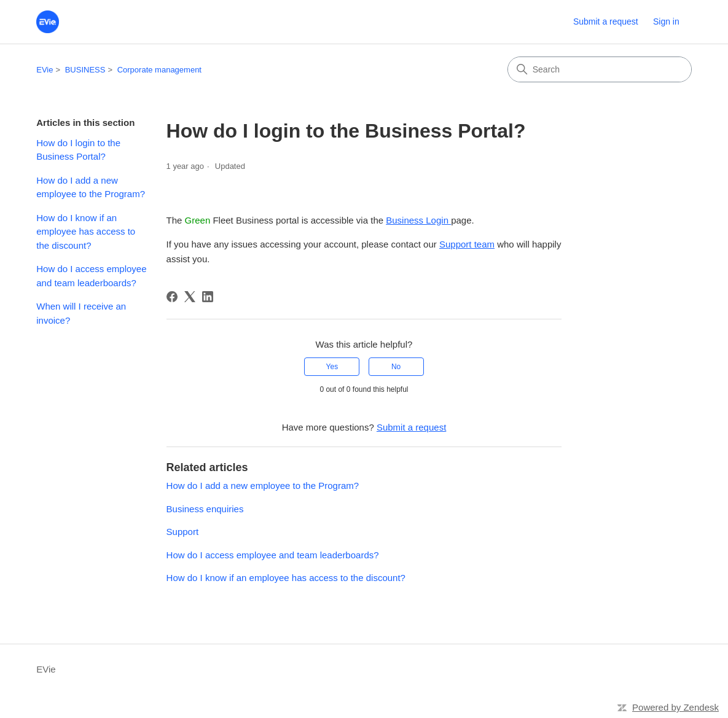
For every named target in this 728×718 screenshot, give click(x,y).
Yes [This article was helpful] (332, 367)
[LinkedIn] (208, 297)
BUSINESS (85, 70)
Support (183, 532)
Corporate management (159, 70)
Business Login (418, 220)
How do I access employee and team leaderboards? (91, 276)
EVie (45, 70)
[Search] (600, 69)
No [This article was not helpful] (396, 367)
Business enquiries (205, 509)
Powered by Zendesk (675, 707)
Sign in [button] (666, 21)
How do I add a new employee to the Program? (91, 187)
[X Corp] (190, 297)
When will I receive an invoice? (81, 313)
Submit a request (606, 21)
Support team (467, 244)
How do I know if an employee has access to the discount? (86, 232)
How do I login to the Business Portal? (78, 150)
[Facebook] (172, 297)
